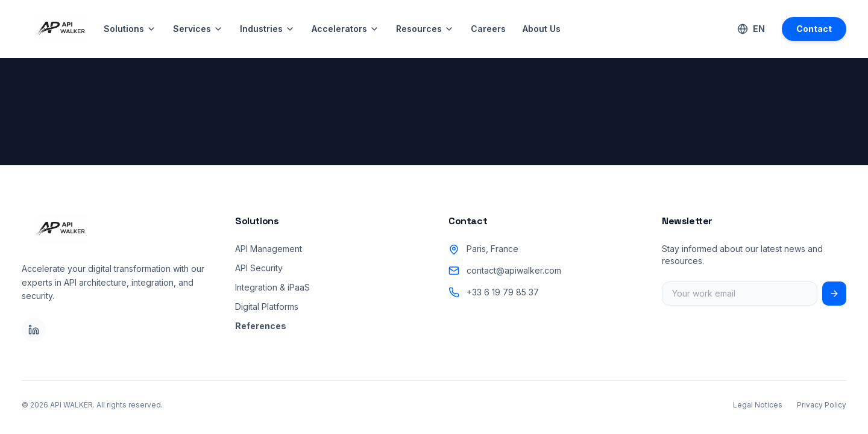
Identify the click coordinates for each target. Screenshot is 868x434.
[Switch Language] (751, 29)
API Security (259, 268)
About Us (542, 29)
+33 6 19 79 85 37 (503, 292)
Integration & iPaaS (272, 287)
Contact (814, 29)
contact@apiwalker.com (514, 270)
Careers (488, 29)
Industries (267, 29)
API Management (269, 249)
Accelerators (345, 29)
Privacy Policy (822, 405)
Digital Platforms (267, 307)
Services (198, 29)
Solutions (130, 29)
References (261, 326)
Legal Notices (758, 405)
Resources (425, 29)
